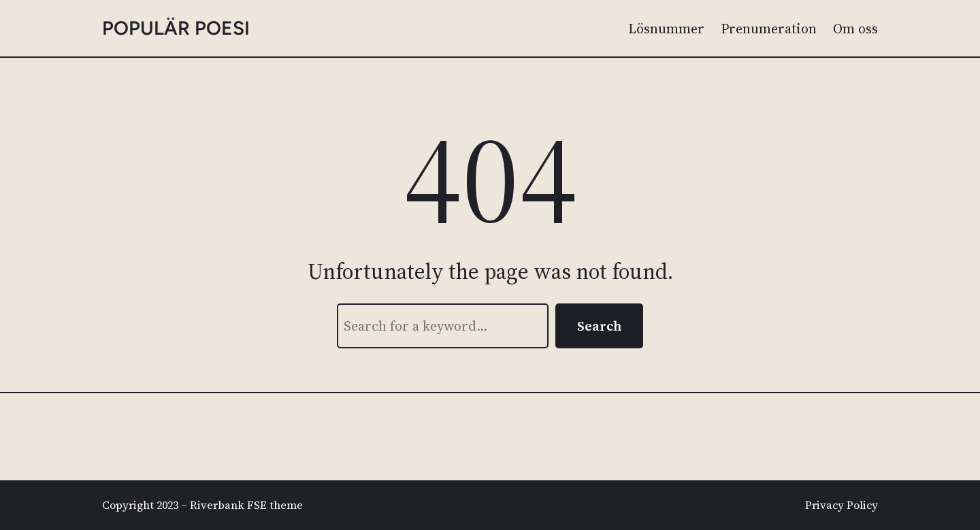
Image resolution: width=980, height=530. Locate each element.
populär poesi (176, 28)
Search (599, 326)
